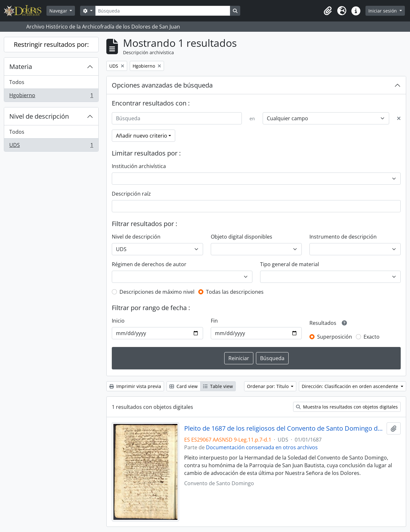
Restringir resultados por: (51, 44)
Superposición (335, 337)
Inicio (118, 321)
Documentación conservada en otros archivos (262, 447)
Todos (17, 82)
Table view (218, 386)
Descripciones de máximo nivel (157, 292)
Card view (184, 386)
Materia (21, 67)
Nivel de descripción (39, 116)
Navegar (59, 11)
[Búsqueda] (163, 11)
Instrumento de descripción (343, 237)
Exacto (372, 337)
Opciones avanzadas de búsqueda (162, 85)
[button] (328, 11)
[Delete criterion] (399, 118)
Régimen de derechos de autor (149, 264)
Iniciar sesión (383, 11)
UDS (51, 146)
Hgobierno (51, 97)
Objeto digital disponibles (242, 237)
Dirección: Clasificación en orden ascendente (351, 386)
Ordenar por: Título (268, 386)
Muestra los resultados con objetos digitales (347, 407)
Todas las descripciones (235, 292)
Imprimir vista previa (135, 386)
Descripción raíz (131, 194)
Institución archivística (139, 166)
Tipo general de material (290, 264)
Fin (214, 321)
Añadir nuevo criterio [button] (142, 136)
